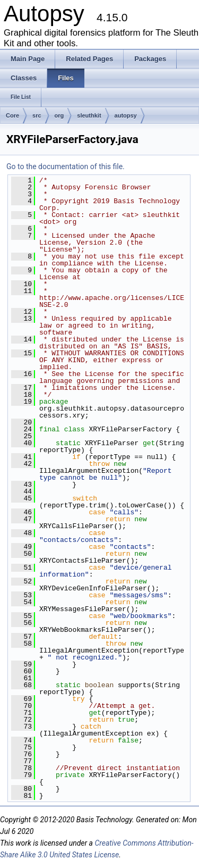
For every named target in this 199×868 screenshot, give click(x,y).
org (59, 115)
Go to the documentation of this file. (66, 166)
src (37, 115)
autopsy (126, 115)
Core (12, 115)
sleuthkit (89, 115)
